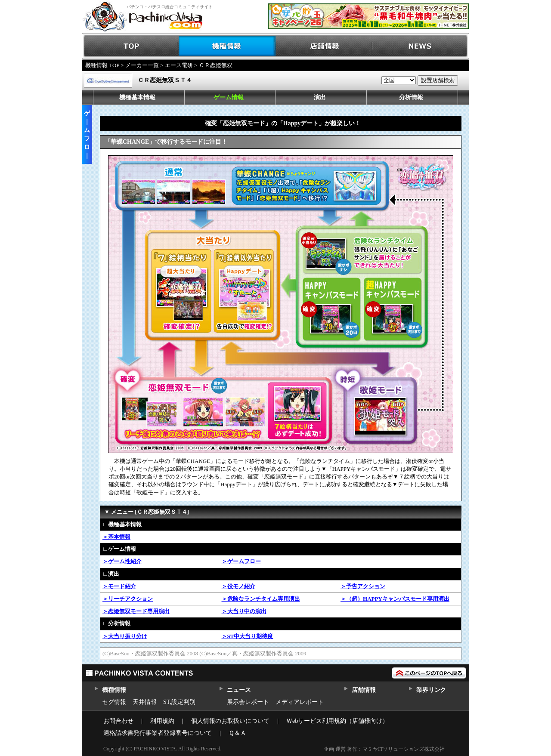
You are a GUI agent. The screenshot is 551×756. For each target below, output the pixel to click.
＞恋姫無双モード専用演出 (136, 611)
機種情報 (227, 46)
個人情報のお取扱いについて (230, 721)
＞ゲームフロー (241, 561)
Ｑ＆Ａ (237, 733)
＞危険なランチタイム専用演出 (261, 599)
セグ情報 (114, 702)
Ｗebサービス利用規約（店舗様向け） (337, 721)
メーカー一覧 (142, 65)
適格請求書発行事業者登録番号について (158, 733)
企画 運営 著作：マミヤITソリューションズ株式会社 (384, 749)
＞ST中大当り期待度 (248, 636)
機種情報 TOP (102, 65)
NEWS (421, 46)
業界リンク (431, 690)
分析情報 (411, 97)
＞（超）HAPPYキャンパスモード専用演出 (395, 599)
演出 (320, 97)
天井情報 (145, 702)
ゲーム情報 (229, 97)
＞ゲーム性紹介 (122, 561)
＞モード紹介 (119, 586)
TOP (130, 46)
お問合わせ (118, 721)
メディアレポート (300, 702)
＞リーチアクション (128, 599)
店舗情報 (324, 46)
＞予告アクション (363, 586)
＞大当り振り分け (125, 636)
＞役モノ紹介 (238, 586)
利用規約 (162, 721)
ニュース (239, 690)
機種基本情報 (137, 97)
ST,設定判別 (179, 702)
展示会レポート (248, 702)
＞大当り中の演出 (244, 611)
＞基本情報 (116, 537)
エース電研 (179, 65)
